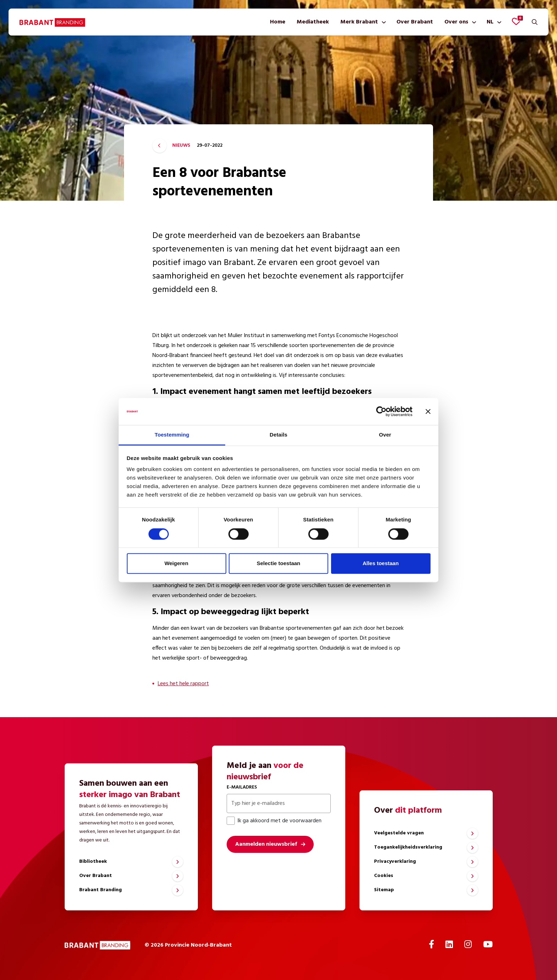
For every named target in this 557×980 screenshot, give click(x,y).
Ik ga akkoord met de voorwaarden (274, 821)
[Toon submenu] (382, 22)
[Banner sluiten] (428, 411)
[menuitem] (278, 22)
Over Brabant (415, 22)
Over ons (456, 22)
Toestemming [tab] (172, 435)
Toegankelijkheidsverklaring (408, 847)
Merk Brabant (359, 22)
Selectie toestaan (279, 564)
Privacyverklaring (395, 862)
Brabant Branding (101, 890)
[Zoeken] (535, 22)
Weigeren (176, 564)
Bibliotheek (93, 862)
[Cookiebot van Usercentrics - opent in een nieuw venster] (381, 411)
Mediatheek (313, 22)
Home (278, 22)
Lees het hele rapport (183, 684)
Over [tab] (385, 435)
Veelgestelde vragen (399, 833)
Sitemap (384, 890)
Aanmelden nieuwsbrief (266, 844)
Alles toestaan (381, 564)
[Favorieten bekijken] (516, 21)
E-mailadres (242, 787)
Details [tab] (278, 435)
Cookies (384, 876)
